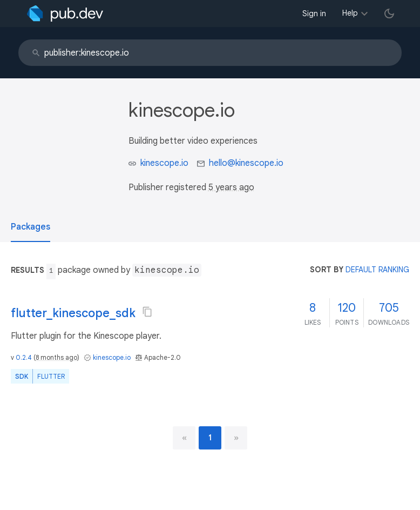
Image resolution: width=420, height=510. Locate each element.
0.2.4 (24, 357)
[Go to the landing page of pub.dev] (65, 14)
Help (350, 13)
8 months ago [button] (56, 357)
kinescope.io (164, 163)
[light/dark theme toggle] (389, 14)
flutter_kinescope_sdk (73, 313)
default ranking (377, 270)
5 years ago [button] (231, 187)
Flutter (51, 376)
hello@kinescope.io (246, 163)
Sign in (314, 14)
